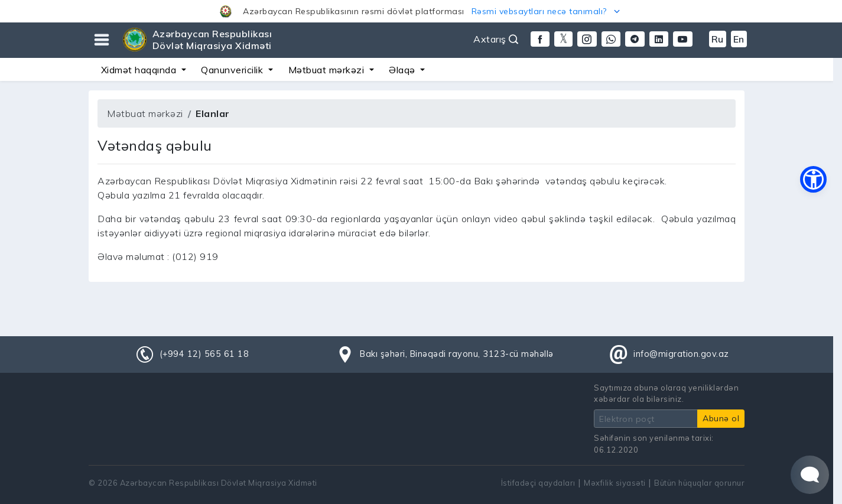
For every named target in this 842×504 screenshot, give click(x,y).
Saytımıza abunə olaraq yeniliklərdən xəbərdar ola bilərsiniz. (666, 393)
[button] (421, 11)
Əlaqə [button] (403, 70)
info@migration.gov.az (681, 354)
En (739, 39)
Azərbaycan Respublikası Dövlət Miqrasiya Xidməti (212, 40)
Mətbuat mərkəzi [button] (328, 70)
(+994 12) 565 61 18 (204, 354)
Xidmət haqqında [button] (140, 70)
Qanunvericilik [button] (233, 70)
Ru (718, 39)
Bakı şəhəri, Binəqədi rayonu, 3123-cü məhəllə (457, 354)
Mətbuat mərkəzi (145, 113)
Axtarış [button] (496, 39)
